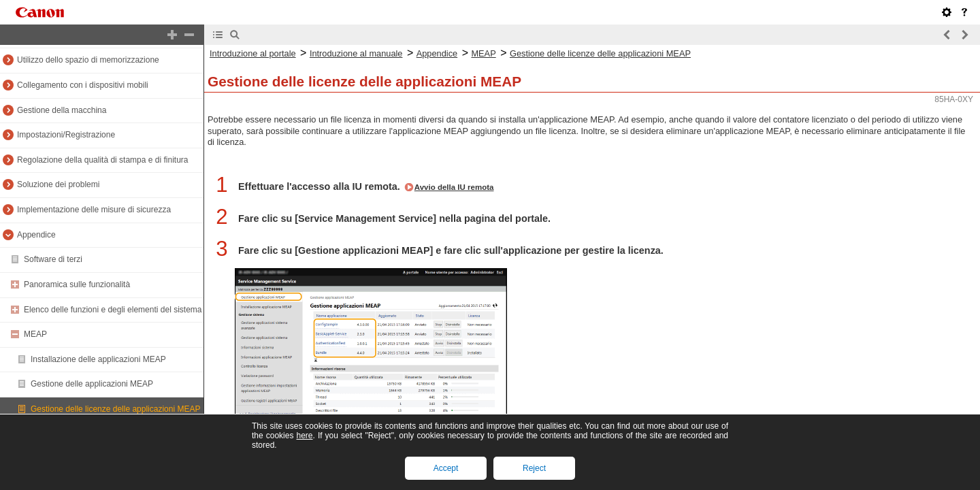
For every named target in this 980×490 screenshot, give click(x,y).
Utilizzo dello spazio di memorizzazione (88, 60)
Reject (534, 468)
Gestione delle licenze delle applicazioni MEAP (115, 409)
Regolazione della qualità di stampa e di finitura (103, 160)
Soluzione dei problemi (58, 184)
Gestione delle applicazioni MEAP (92, 384)
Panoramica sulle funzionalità (77, 284)
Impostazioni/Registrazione (66, 135)
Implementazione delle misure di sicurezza (94, 210)
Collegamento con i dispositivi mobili (83, 85)
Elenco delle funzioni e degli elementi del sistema (113, 310)
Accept (446, 468)
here (304, 436)
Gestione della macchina (62, 110)
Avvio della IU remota (454, 187)
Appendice (36, 235)
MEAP (35, 334)
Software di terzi (53, 259)
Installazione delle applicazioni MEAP (98, 359)
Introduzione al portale (253, 53)
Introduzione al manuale (356, 53)
